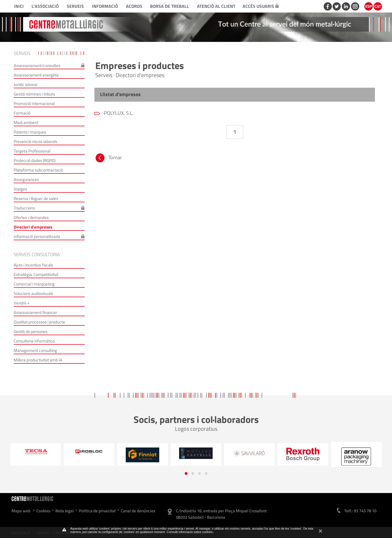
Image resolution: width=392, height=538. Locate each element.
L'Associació (45, 6)
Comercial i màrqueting (34, 284)
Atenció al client (216, 6)
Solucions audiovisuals (33, 293)
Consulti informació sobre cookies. (190, 532)
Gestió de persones (31, 331)
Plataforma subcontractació (38, 170)
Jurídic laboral (25, 84)
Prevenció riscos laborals (35, 141)
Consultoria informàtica (34, 341)
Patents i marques (30, 132)
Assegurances (26, 179)
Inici (19, 6)
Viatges (20, 189)
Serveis (75, 6)
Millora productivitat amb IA (38, 360)
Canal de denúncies (138, 511)
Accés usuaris (261, 6)
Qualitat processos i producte (39, 322)
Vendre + (22, 303)
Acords (134, 6)
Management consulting (35, 350)
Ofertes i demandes (31, 217)
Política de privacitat (97, 511)
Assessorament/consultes (37, 66)
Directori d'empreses (33, 227)
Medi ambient (26, 122)
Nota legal (65, 511)
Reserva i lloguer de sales (36, 198)
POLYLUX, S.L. (118, 113)
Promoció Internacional (34, 103)
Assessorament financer (35, 312)
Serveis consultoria (37, 254)
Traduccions (24, 208)
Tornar (108, 159)
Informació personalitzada (37, 236)
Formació (22, 113)
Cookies (43, 511)
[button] (186, 473)
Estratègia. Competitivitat (36, 274)
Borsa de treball (169, 6)
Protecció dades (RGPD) (35, 160)
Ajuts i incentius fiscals (33, 265)
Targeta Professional (32, 151)
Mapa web (21, 511)
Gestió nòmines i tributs (34, 94)
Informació (105, 6)
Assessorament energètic (36, 75)
